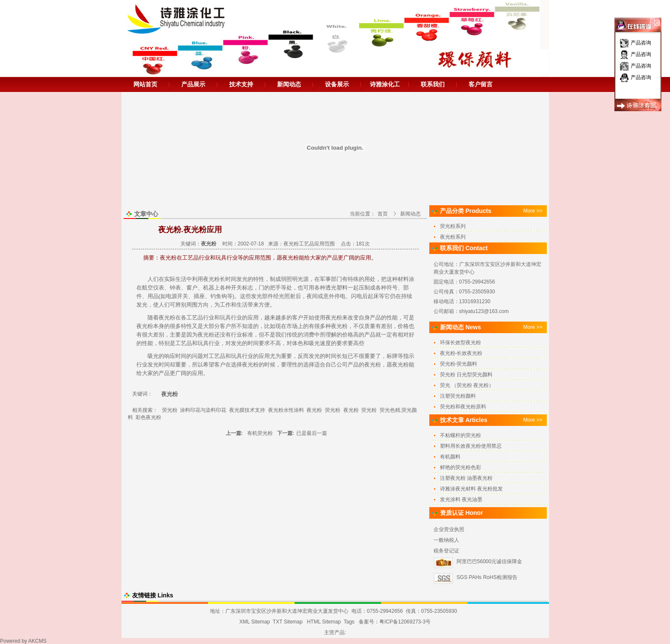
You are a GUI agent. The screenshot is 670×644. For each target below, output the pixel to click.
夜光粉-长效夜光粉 (461, 353)
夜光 (331, 318)
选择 (236, 365)
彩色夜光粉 (148, 417)
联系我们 (433, 84)
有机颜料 (450, 457)
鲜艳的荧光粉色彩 (460, 467)
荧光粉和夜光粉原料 (463, 407)
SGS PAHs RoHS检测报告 (487, 577)
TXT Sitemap (288, 622)
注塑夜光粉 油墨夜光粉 (466, 478)
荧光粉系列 (453, 226)
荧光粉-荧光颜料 (459, 364)
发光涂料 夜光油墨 (461, 499)
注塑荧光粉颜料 (458, 396)
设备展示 (337, 84)
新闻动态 (289, 84)
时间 (231, 279)
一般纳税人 (446, 540)
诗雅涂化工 (385, 84)
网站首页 (145, 84)
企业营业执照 (449, 529)
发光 (242, 279)
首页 (383, 214)
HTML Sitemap (324, 622)
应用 (253, 318)
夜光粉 (211, 279)
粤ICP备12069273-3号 (405, 622)
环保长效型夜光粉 (460, 343)
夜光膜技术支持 (247, 410)
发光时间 (159, 365)
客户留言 (481, 84)
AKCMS (37, 641)
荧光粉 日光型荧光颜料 (466, 375)
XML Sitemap (255, 622)
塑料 (342, 288)
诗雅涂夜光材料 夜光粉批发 (471, 489)
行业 (209, 318)
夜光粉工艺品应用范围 (309, 244)
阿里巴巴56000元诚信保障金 (489, 561)
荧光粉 (170, 410)
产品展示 (193, 84)
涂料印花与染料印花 (203, 410)
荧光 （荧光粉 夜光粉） (467, 385)
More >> (533, 211)
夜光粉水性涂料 (286, 410)
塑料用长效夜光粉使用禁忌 (471, 446)
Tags (349, 622)
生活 (181, 279)
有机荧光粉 (260, 433)
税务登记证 (446, 551)
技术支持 (241, 84)
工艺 (192, 318)
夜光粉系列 (453, 237)
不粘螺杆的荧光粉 (460, 435)
